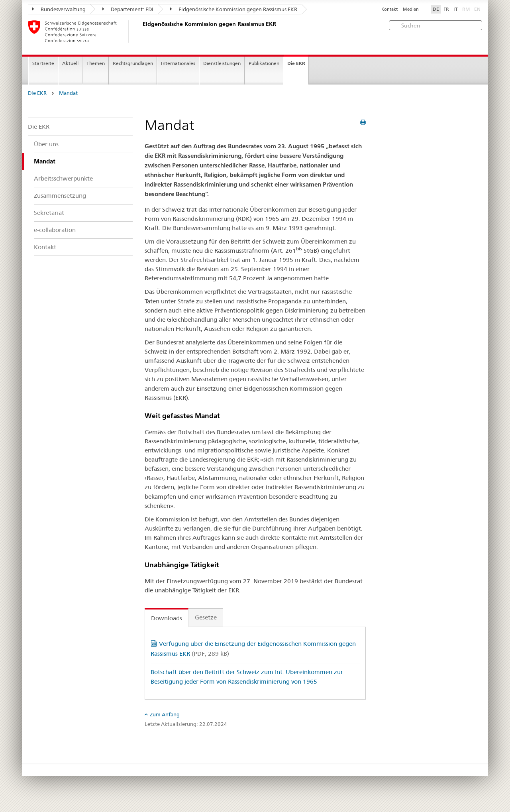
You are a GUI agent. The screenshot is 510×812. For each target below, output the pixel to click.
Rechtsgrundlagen (133, 63)
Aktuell (70, 63)
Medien (411, 9)
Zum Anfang (165, 714)
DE (436, 9)
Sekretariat (49, 213)
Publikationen (264, 63)
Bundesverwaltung (59, 9)
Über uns (46, 144)
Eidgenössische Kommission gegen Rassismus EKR (234, 9)
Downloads (167, 618)
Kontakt (389, 9)
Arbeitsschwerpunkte (63, 178)
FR (446, 9)
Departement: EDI (128, 9)
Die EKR (296, 63)
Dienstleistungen (222, 63)
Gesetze (206, 617)
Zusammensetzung (60, 196)
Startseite (43, 63)
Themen (96, 63)
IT (456, 9)
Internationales (178, 63)
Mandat (68, 93)
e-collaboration (55, 230)
